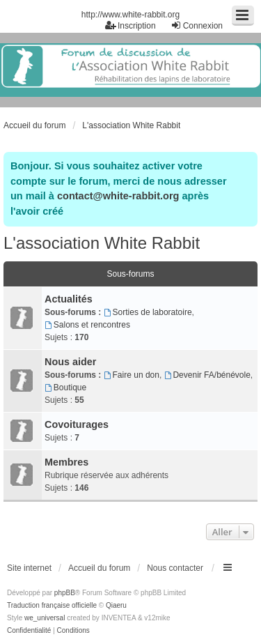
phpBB (65, 593)
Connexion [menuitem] (197, 25)
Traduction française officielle (52, 605)
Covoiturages (77, 424)
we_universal (45, 618)
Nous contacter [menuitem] (175, 568)
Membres (66, 462)
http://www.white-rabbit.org (130, 15)
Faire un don (132, 375)
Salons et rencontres (87, 325)
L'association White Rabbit (102, 243)
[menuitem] (29, 631)
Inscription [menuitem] (130, 25)
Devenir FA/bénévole (207, 375)
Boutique (65, 388)
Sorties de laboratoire (148, 312)
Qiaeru (116, 605)
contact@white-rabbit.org (118, 196)
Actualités (69, 299)
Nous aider (70, 362)
